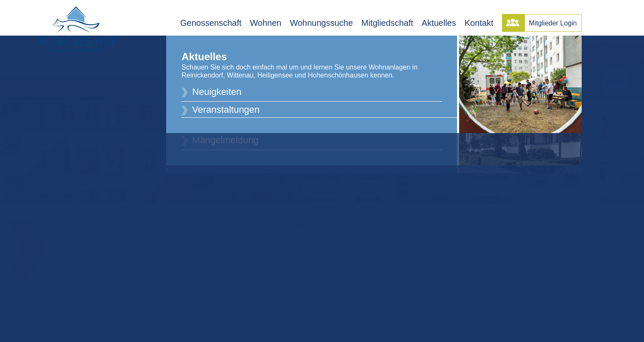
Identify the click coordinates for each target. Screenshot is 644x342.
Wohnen (266, 23)
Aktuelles (439, 23)
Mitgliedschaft (387, 23)
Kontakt (479, 23)
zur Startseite (356, 248)
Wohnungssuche (322, 23)
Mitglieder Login (553, 23)
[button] (405, 300)
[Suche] (322, 300)
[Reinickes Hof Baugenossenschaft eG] (77, 30)
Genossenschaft (211, 23)
